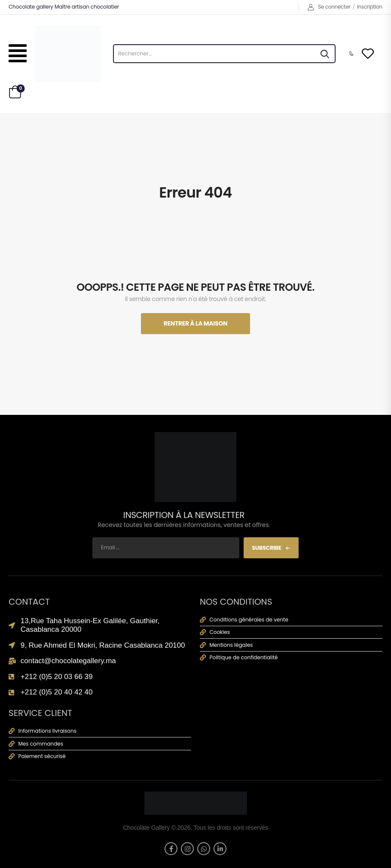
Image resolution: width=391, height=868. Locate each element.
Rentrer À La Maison (195, 323)
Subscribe (267, 548)
